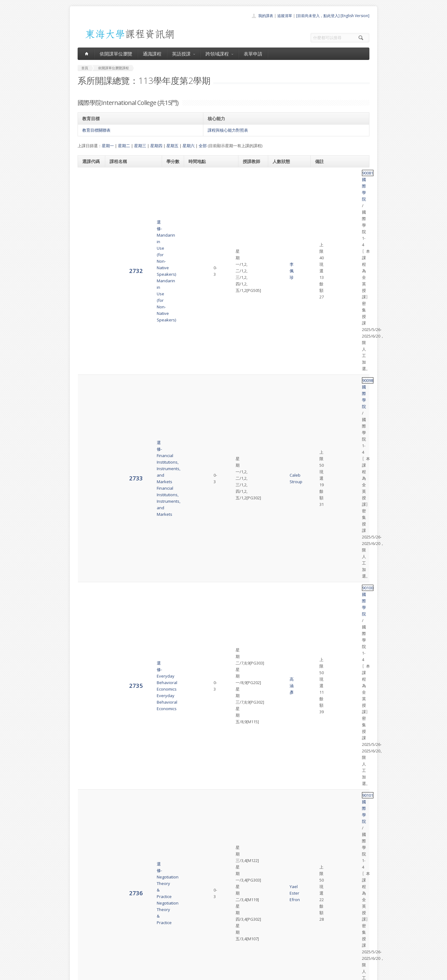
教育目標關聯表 (96, 130)
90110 (322, 780)
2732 (89, 186)
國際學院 (336, 173)
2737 (89, 344)
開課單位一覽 (211, 922)
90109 (322, 684)
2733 (89, 227)
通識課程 (152, 54)
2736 (89, 306)
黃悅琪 (248, 745)
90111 (322, 821)
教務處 (182, 974)
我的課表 (266, 16)
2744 (89, 697)
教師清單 (207, 956)
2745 (89, 748)
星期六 (189, 146)
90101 (322, 293)
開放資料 (207, 949)
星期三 (140, 146)
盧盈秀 (248, 793)
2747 (89, 843)
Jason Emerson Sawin (251, 344)
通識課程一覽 (211, 929)
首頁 (204, 915)
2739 (89, 426)
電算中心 (162, 974)
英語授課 (183, 54)
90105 (322, 471)
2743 (89, 640)
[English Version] (355, 16)
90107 (322, 573)
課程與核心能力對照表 (228, 130)
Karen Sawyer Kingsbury (252, 697)
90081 (322, 173)
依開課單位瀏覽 (116, 54)
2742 (89, 572)
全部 (203, 146)
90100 (322, 255)
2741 (89, 522)
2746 (89, 792)
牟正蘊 (248, 576)
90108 (322, 627)
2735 (89, 268)
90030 (322, 735)
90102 (322, 331)
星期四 (156, 146)
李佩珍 (248, 186)
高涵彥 (248, 268)
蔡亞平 (248, 844)
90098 (322, 214)
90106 (322, 509)
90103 (322, 369)
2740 (89, 474)
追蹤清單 (285, 16)
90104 (322, 413)
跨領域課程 (219, 54)
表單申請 (253, 54)
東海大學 (83, 974)
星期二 (124, 146)
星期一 (108, 146)
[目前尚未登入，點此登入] (318, 16)
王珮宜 (248, 640)
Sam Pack (252, 522)
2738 (89, 382)
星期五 (172, 146)
